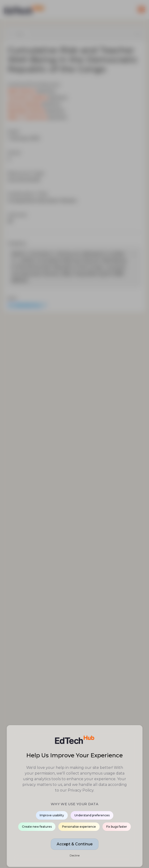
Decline (75, 855)
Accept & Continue (75, 844)
